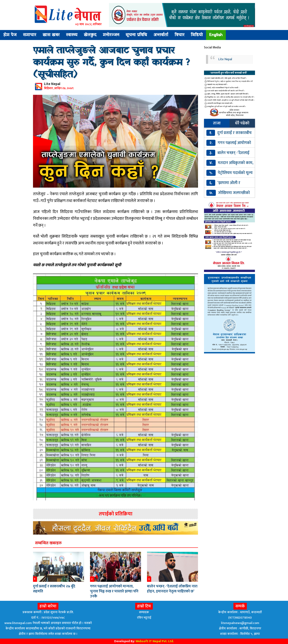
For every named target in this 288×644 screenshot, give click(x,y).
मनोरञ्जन (111, 35)
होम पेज (10, 35)
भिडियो (197, 35)
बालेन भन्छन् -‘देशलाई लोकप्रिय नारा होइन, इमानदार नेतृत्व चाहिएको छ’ (172, 589)
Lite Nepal (225, 59)
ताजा (217, 123)
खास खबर (51, 35)
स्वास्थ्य (72, 35)
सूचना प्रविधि (136, 35)
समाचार (30, 35)
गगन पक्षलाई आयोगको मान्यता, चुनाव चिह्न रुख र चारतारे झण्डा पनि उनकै (114, 591)
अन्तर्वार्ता (161, 35)
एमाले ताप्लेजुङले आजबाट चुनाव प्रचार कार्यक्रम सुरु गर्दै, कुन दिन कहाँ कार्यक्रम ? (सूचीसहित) (111, 63)
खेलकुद (90, 35)
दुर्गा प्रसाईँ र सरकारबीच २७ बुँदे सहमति (54, 589)
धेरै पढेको (242, 123)
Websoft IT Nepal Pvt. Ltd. (155, 641)
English (216, 35)
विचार (179, 35)
